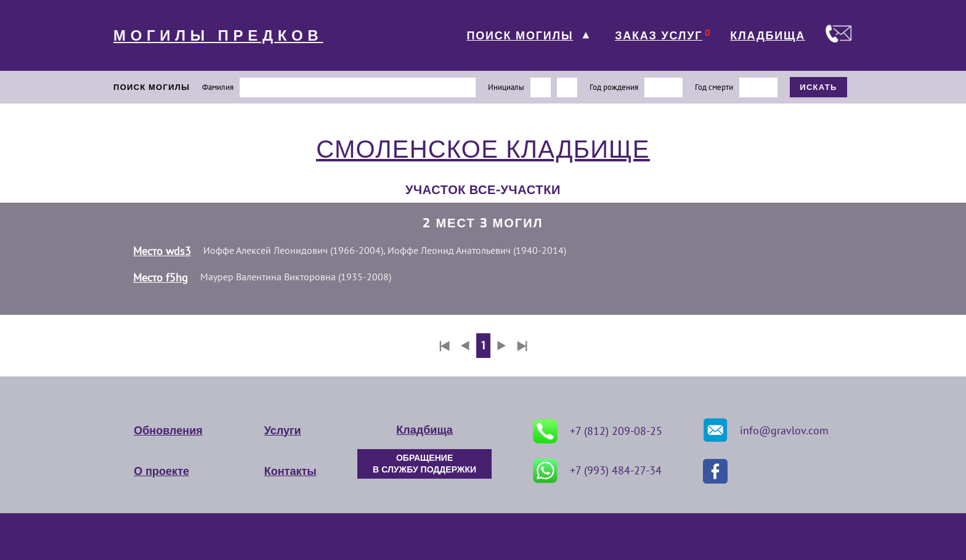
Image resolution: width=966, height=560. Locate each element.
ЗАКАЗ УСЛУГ (659, 36)
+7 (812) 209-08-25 (598, 431)
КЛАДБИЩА (768, 36)
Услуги (283, 431)
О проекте (161, 471)
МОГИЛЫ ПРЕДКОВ (218, 36)
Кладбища (424, 430)
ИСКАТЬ (818, 87)
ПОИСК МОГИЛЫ (520, 36)
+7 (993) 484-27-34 (597, 471)
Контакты (290, 471)
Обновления (168, 431)
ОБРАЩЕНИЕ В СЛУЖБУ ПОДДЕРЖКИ (424, 464)
